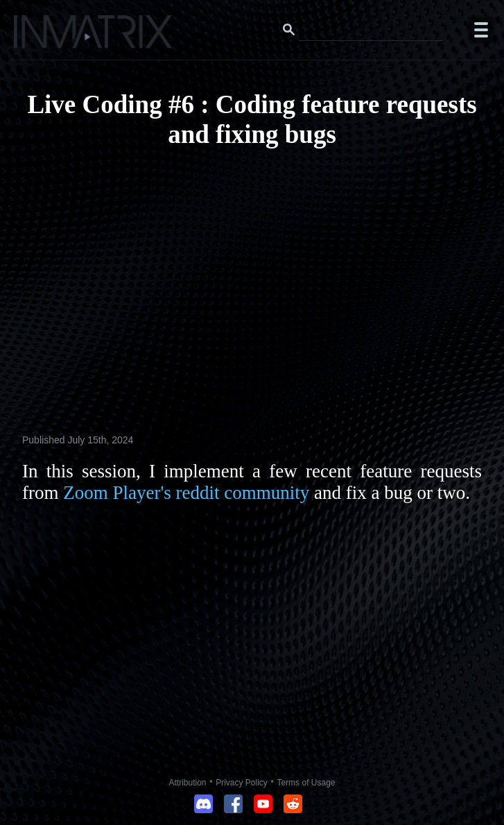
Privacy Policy (242, 783)
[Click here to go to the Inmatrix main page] (38, 37)
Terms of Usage (306, 783)
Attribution (188, 783)
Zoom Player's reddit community (186, 493)
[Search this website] (371, 30)
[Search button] (289, 30)
